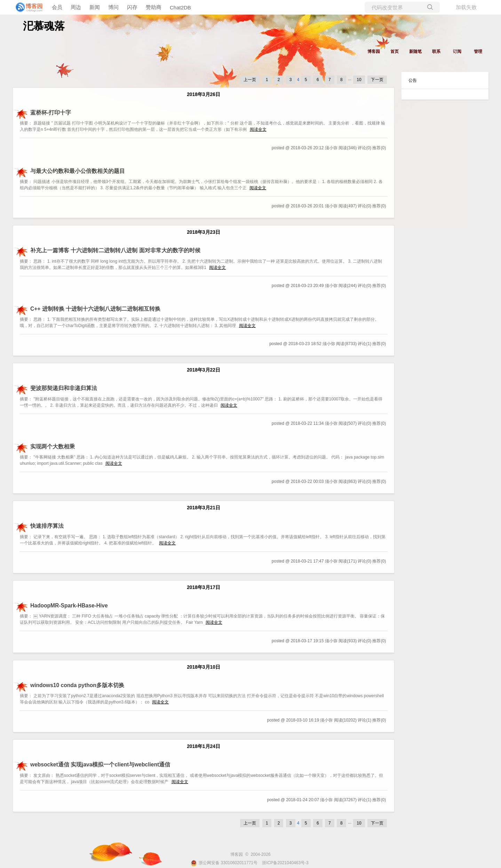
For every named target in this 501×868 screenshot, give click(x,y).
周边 (76, 7)
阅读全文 (258, 129)
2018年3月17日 (204, 587)
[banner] (28, 7)
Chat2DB (180, 7)
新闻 (95, 7)
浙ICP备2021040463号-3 (285, 863)
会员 (57, 7)
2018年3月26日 (204, 94)
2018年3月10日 (204, 667)
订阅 (457, 51)
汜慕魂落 (44, 26)
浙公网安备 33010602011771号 (224, 863)
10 (359, 80)
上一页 (250, 80)
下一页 (377, 80)
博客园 (374, 51)
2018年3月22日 (204, 370)
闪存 (132, 7)
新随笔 (415, 51)
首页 (395, 51)
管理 (478, 51)
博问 (113, 7)
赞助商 (154, 7)
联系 (436, 51)
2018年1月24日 (204, 746)
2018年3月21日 (204, 508)
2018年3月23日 (204, 232)
